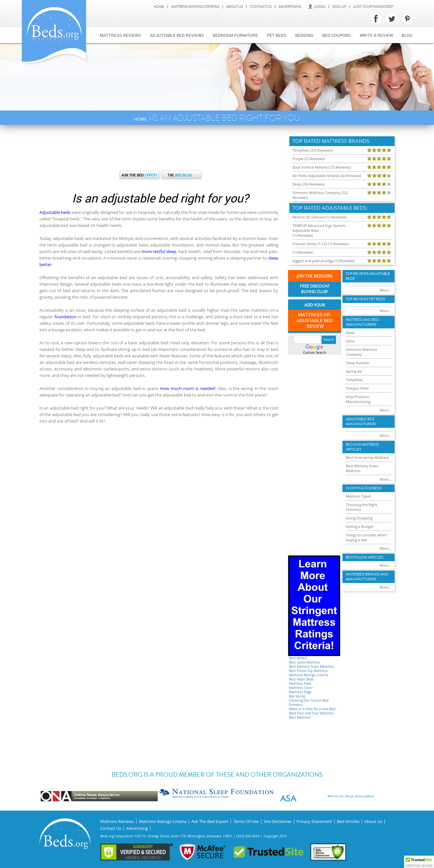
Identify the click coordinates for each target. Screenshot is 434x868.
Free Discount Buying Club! (315, 289)
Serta (350, 341)
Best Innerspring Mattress (367, 457)
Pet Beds (277, 35)
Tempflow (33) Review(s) (313, 150)
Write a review (376, 35)
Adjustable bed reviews (177, 35)
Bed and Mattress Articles (362, 447)
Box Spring (297, 696)
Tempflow (354, 380)
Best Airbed (298, 658)
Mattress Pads (300, 684)
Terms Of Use (246, 822)
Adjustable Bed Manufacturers (361, 422)
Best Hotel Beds (301, 679)
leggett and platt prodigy (313, 261)
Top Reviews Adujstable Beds (368, 276)
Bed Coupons (337, 35)
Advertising (290, 7)
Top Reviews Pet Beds (365, 299)
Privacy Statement (314, 822)
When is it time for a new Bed (312, 709)
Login (317, 7)
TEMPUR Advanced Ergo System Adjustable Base (319, 228)
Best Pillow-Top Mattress (308, 671)
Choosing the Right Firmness (361, 507)
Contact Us (261, 7)
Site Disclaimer (278, 822)
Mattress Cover (301, 688)
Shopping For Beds (364, 488)
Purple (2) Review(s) (309, 159)
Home (159, 7)
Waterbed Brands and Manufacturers (367, 577)
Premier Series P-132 (310, 244)
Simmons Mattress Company (361, 352)
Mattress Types (358, 496)
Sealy (350, 332)
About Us (235, 7)
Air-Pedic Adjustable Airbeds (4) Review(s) (327, 176)
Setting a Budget (359, 526)
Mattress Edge (300, 692)
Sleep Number (358, 363)
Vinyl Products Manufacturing (358, 399)
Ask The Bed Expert (210, 822)
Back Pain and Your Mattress (311, 713)
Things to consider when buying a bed (366, 537)
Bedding (304, 35)
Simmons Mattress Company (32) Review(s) (320, 195)
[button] (419, 862)
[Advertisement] (160, 151)
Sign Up (339, 7)
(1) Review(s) (336, 217)
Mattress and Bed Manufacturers (362, 322)
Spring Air (354, 371)
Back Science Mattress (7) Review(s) (322, 167)
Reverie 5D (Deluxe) (309, 217)
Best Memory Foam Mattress (311, 667)
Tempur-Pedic (357, 388)
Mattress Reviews (120, 35)
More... (385, 290)
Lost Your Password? (373, 7)
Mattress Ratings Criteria (195, 7)
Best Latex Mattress (305, 662)
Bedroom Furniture (235, 35)
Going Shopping (359, 518)
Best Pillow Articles (365, 557)
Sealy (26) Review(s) (309, 184)
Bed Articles (348, 822)
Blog (407, 35)
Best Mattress (300, 718)
